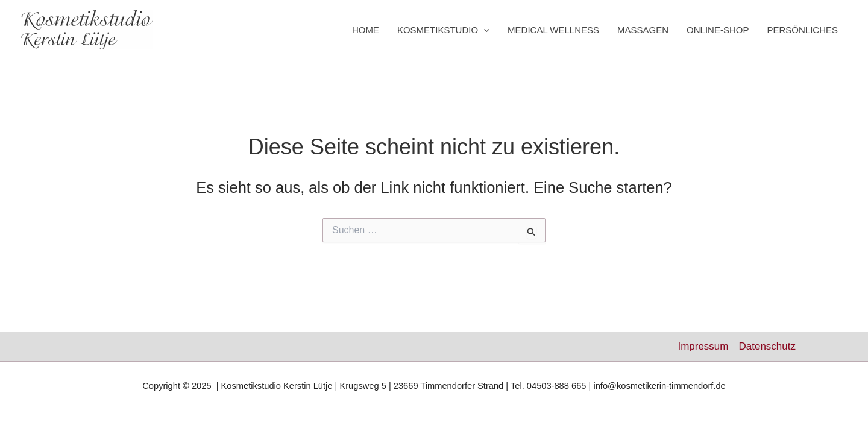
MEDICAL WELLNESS (553, 30)
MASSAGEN (643, 30)
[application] (484, 30)
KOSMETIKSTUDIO (443, 30)
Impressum (703, 346)
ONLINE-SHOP (718, 30)
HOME (366, 30)
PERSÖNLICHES (802, 30)
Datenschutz (767, 346)
